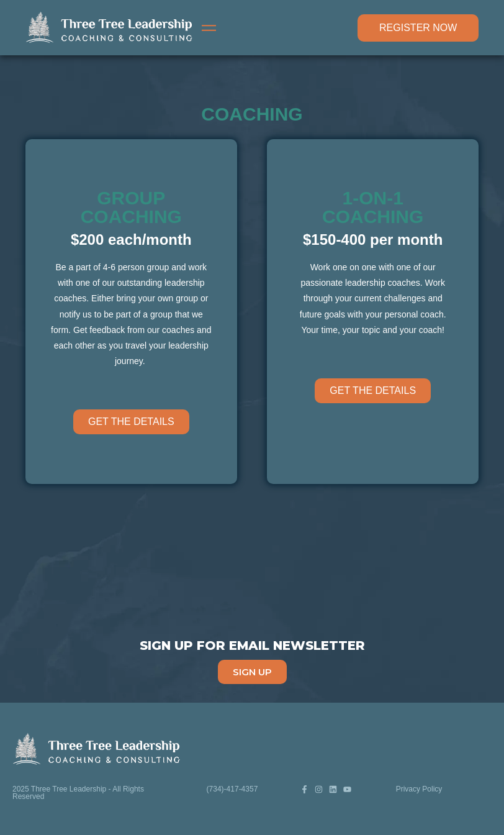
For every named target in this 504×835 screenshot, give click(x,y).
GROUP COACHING (131, 207)
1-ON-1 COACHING (373, 207)
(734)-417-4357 (232, 789)
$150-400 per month (373, 240)
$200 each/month (131, 240)
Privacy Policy (419, 789)
